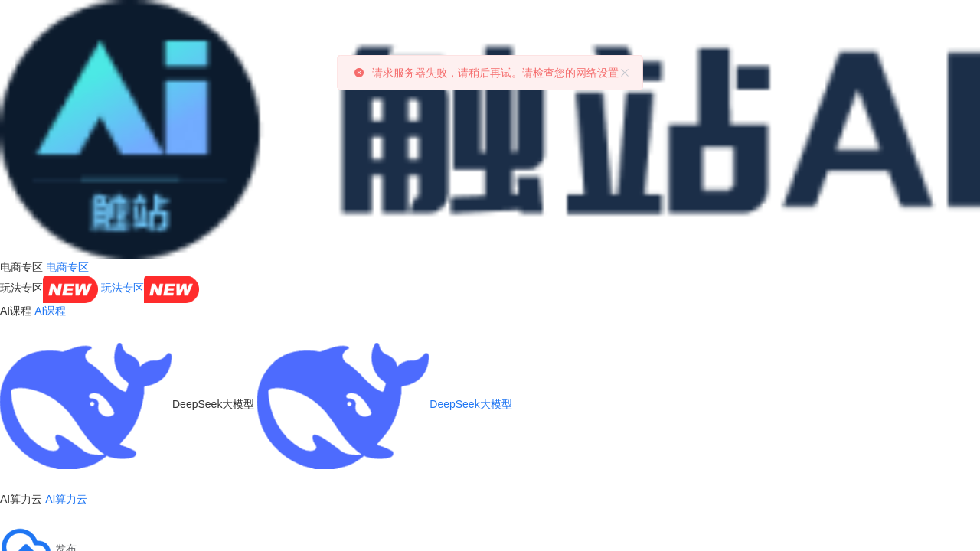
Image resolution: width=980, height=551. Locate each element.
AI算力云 (66, 499)
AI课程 (50, 311)
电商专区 (67, 267)
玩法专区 (150, 288)
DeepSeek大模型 (384, 404)
